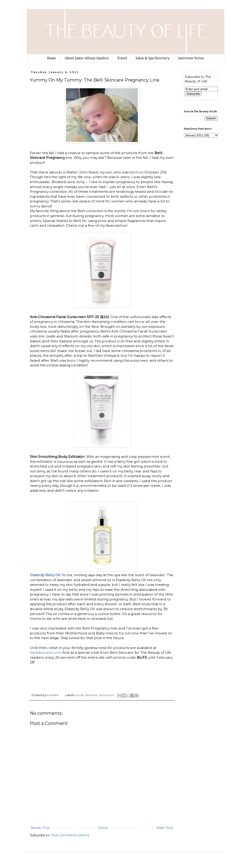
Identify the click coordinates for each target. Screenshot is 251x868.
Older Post (164, 828)
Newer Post (40, 828)
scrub (80, 695)
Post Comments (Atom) (70, 835)
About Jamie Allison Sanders (87, 58)
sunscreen (106, 695)
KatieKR (53, 695)
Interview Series (191, 58)
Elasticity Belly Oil (45, 575)
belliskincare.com (45, 652)
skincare (91, 695)
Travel (122, 58)
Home (52, 58)
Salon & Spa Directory (153, 58)
